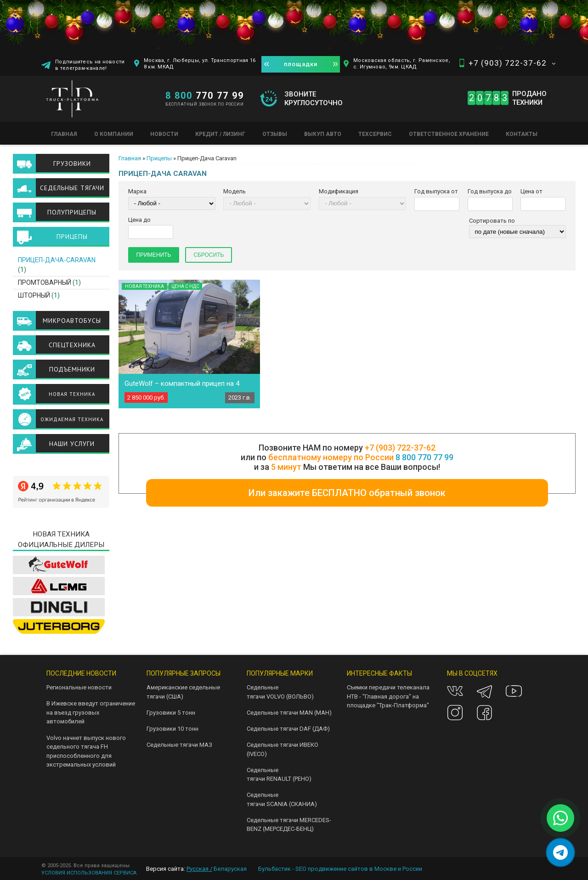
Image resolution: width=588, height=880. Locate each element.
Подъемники (72, 369)
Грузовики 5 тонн (171, 713)
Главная (64, 134)
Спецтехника (72, 345)
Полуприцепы (72, 212)
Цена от (531, 191)
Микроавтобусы (72, 321)
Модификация (339, 191)
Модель (235, 191)
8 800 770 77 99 (424, 457)
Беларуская (230, 869)
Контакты (522, 134)
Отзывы (275, 134)
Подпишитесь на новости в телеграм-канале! (90, 65)
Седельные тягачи (72, 188)
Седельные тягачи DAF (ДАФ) (288, 729)
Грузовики (72, 164)
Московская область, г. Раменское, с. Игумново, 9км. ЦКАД (402, 64)
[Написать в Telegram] (560, 852)
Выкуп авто (323, 134)
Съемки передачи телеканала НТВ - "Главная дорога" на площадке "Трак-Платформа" (388, 696)
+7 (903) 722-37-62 (508, 63)
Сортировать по (492, 221)
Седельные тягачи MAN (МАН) (289, 713)
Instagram (455, 713)
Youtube (514, 691)
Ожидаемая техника (72, 419)
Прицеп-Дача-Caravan (57, 260)
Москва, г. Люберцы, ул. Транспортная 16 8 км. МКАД (200, 64)
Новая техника (72, 394)
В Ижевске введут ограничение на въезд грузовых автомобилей (91, 712)
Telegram (484, 691)
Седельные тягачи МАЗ (179, 745)
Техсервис (375, 134)
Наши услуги (72, 444)
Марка (137, 191)
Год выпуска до (490, 191)
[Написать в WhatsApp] (560, 818)
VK (455, 691)
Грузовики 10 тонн (172, 729)
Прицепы (159, 158)
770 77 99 (205, 96)
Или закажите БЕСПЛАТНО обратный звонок (347, 493)
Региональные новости (79, 687)
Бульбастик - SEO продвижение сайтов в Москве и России (340, 869)
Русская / (199, 869)
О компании (114, 134)
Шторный (34, 295)
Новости (164, 134)
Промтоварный (45, 282)
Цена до (139, 220)
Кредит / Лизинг (220, 134)
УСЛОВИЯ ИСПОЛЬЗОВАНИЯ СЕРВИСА (89, 873)
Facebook (484, 713)
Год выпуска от (436, 191)
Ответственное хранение (449, 134)
